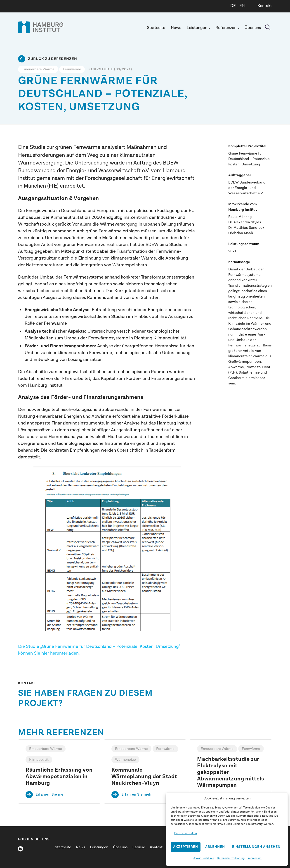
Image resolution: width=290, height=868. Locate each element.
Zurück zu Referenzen (53, 59)
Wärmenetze (125, 760)
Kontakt (265, 6)
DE (233, 6)
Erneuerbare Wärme (38, 69)
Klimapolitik (39, 760)
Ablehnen (215, 847)
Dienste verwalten (186, 833)
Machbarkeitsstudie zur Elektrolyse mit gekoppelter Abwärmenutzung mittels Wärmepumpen (231, 772)
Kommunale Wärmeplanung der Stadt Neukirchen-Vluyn (144, 777)
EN (242, 6)
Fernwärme (72, 69)
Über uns (253, 28)
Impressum (255, 858)
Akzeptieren (186, 847)
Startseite (156, 28)
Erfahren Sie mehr (51, 795)
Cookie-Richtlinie (203, 858)
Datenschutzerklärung (231, 858)
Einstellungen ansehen (256, 847)
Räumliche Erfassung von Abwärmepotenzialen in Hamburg (59, 777)
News (176, 28)
